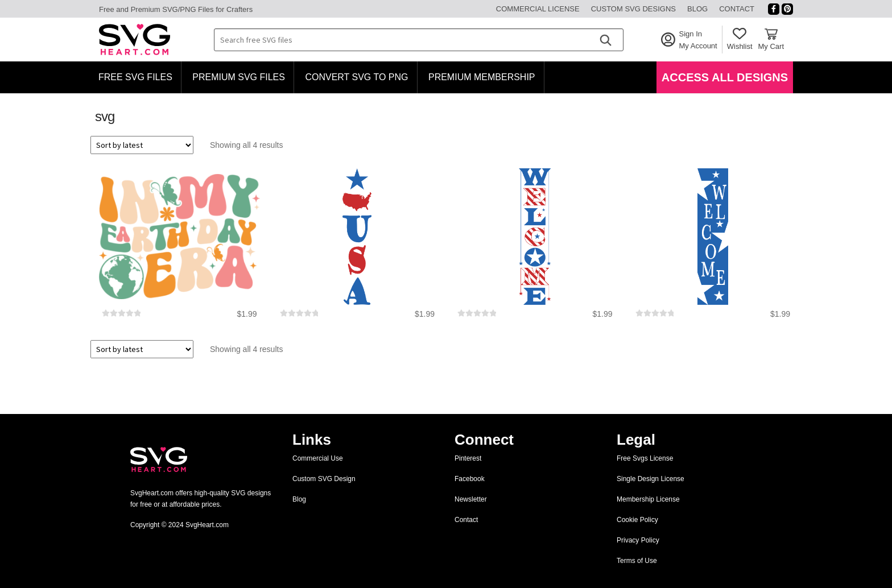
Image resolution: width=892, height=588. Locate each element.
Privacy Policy (638, 540)
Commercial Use (318, 458)
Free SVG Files (135, 77)
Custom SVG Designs (633, 9)
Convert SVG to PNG (356, 77)
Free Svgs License (645, 458)
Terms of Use (637, 561)
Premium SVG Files (239, 77)
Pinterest (468, 458)
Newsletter (471, 499)
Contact (737, 9)
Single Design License (651, 479)
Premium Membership (482, 77)
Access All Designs (725, 77)
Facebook (470, 479)
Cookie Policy (637, 520)
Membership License (648, 499)
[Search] (605, 40)
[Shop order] (142, 145)
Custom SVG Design (324, 479)
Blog (697, 9)
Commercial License (538, 9)
